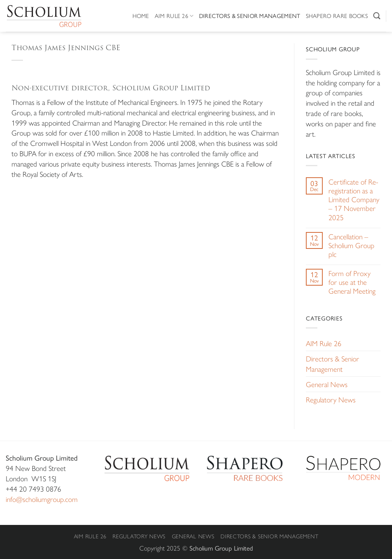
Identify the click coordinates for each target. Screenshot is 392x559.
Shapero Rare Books (337, 16)
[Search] (377, 16)
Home (141, 16)
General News (327, 384)
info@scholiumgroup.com (42, 499)
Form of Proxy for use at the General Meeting (352, 282)
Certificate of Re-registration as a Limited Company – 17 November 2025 (354, 199)
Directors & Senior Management (250, 16)
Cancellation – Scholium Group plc (351, 245)
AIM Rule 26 (174, 16)
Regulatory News (331, 399)
